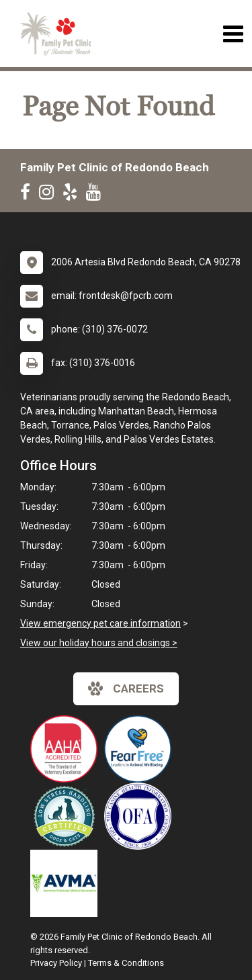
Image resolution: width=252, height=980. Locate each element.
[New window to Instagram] (50, 195)
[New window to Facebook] (29, 195)
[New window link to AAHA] (67, 749)
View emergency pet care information (100, 623)
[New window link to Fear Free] (141, 749)
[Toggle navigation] (233, 34)
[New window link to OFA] (141, 816)
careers (126, 688)
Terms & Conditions (126, 963)
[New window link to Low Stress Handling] (67, 816)
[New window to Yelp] (73, 195)
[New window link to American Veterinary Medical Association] (67, 883)
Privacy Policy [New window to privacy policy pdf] (56, 963)
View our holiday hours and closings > (99, 643)
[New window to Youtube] (97, 195)
